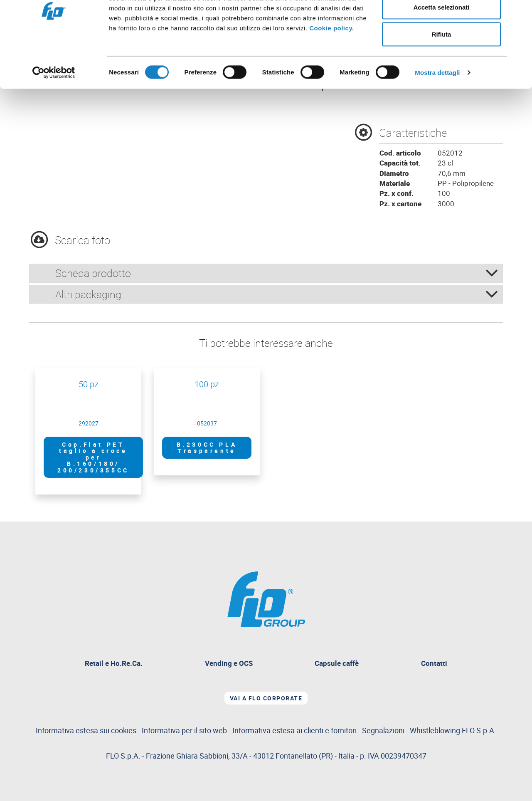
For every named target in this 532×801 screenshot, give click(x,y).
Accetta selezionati (441, 49)
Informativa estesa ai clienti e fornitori (294, 730)
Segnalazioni (429, 730)
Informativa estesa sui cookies (86, 730)
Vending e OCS (229, 663)
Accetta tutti (442, 22)
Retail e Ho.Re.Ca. (117, 664)
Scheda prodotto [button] (277, 273)
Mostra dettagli (437, 115)
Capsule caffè (337, 663)
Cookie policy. (332, 70)
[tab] (266, 273)
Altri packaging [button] (277, 294)
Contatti (434, 663)
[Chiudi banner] (519, 13)
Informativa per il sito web (184, 730)
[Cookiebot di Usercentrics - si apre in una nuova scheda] (54, 115)
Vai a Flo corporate (266, 698)
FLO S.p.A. (479, 730)
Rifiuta (442, 76)
